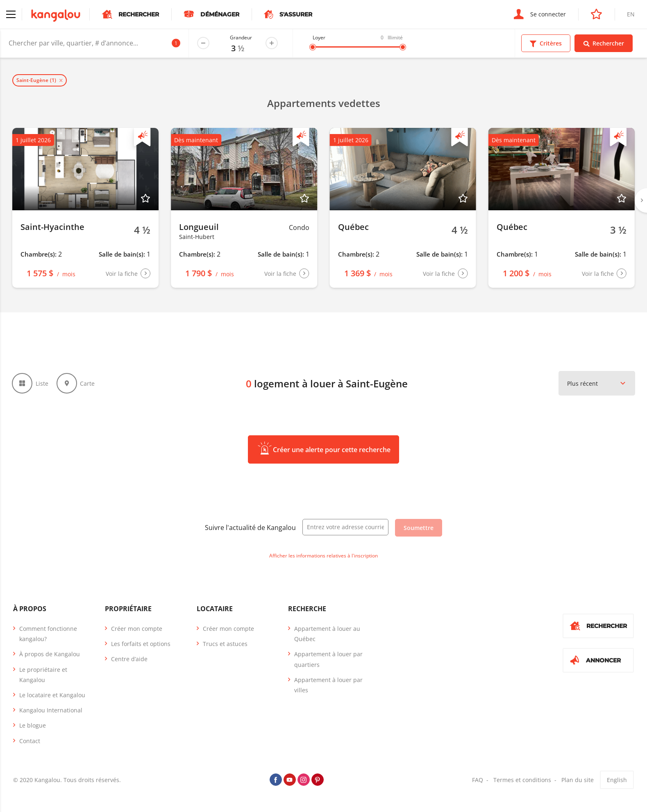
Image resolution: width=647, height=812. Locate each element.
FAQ (478, 780)
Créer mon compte (137, 629)
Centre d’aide (129, 659)
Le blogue (33, 726)
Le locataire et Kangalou (52, 695)
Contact (30, 741)
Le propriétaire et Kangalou (43, 675)
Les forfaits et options (141, 644)
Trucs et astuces (225, 644)
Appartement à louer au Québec (327, 634)
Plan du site (578, 780)
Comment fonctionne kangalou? (48, 634)
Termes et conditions (522, 780)
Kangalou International (51, 711)
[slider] (313, 47)
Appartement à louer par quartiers (328, 660)
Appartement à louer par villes (328, 685)
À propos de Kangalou (50, 654)
